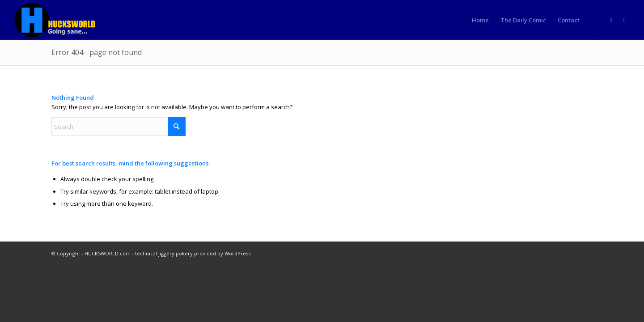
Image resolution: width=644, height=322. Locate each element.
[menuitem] (480, 20)
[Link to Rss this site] (611, 20)
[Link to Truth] (624, 20)
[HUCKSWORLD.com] (56, 20)
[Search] (119, 127)
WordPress (237, 253)
